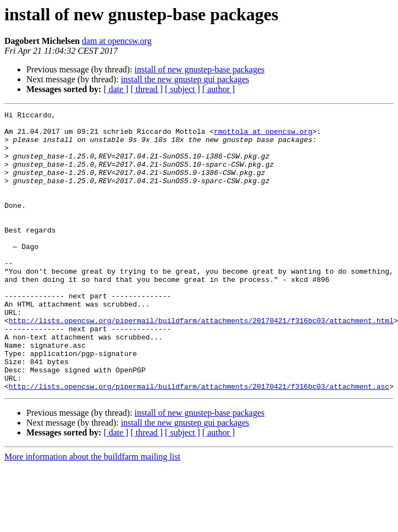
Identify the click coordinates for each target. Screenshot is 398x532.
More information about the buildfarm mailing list (92, 513)
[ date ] (116, 89)
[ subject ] (183, 89)
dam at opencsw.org (116, 41)
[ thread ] (147, 89)
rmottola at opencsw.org (263, 136)
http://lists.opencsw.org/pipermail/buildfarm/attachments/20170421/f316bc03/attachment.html (201, 363)
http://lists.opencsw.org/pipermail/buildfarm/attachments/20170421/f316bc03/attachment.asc (199, 442)
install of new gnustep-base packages (199, 69)
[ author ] (219, 89)
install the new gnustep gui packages (185, 79)
